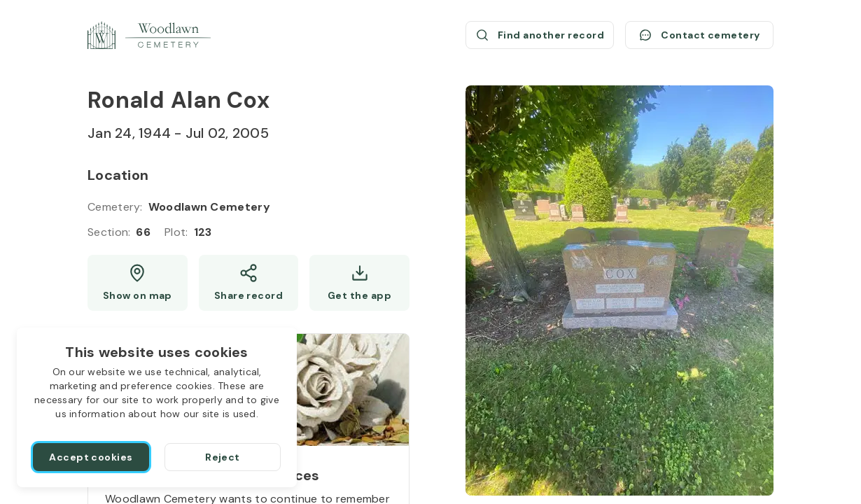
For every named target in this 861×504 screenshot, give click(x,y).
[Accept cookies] (91, 457)
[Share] (249, 283)
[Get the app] (359, 283)
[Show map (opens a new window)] (138, 283)
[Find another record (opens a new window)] (540, 35)
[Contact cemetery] (699, 35)
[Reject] (223, 457)
